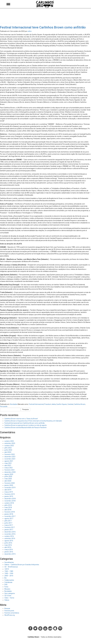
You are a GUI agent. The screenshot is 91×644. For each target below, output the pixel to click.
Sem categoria (10, 593)
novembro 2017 (10, 516)
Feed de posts (9, 611)
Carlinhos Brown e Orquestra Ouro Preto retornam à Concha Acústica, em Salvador (33, 421)
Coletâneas (8, 582)
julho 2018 (8, 505)
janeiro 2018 (9, 514)
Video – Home (9, 598)
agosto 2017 (9, 519)
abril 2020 (8, 481)
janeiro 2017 (9, 530)
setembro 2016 (10, 538)
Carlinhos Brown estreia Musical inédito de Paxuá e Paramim (25, 427)
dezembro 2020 (10, 472)
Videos (7, 600)
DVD (6, 585)
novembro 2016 (10, 534)
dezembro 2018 (10, 499)
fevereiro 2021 (10, 470)
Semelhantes (9, 562)
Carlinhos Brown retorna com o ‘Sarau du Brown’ (21, 419)
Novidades (14, 404)
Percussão (4, 406)
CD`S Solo (8, 596)
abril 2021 (8, 465)
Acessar (7, 608)
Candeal (70, 404)
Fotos (6, 587)
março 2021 (9, 468)
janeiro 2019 (9, 496)
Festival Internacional (36, 404)
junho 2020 (8, 476)
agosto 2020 (9, 474)
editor (30, 31)
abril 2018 (8, 510)
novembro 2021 (10, 459)
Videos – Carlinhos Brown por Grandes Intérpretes (22, 565)
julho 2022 (8, 448)
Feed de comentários (12, 613)
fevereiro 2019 (10, 494)
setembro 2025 (10, 443)
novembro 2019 (10, 488)
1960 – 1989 (9, 571)
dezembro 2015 (10, 554)
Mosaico (7, 589)
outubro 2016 (9, 536)
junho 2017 (8, 523)
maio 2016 (8, 545)
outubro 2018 (9, 503)
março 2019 (9, 492)
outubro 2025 (9, 441)
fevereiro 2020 (10, 483)
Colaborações (9, 580)
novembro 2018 (10, 501)
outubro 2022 (9, 446)
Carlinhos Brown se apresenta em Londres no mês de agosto (26, 425)
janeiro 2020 (9, 485)
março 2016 (9, 550)
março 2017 (9, 525)
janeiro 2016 (9, 552)
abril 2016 (8, 547)
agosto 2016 (9, 541)
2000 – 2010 (9, 576)
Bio (6, 578)
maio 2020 (8, 479)
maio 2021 (8, 463)
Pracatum (48, 404)
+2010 (7, 569)
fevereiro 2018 (10, 512)
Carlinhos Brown (80, 404)
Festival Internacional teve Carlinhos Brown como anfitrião (43, 27)
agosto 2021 (9, 461)
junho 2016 (8, 543)
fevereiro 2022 (10, 454)
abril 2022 (8, 452)
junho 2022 (8, 450)
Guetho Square (62, 404)
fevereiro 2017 (10, 527)
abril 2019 (8, 490)
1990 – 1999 (9, 573)
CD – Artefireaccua (11, 567)
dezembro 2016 (10, 532)
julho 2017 (8, 521)
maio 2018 (8, 507)
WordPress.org (10, 615)
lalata (54, 404)
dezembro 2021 (10, 457)
